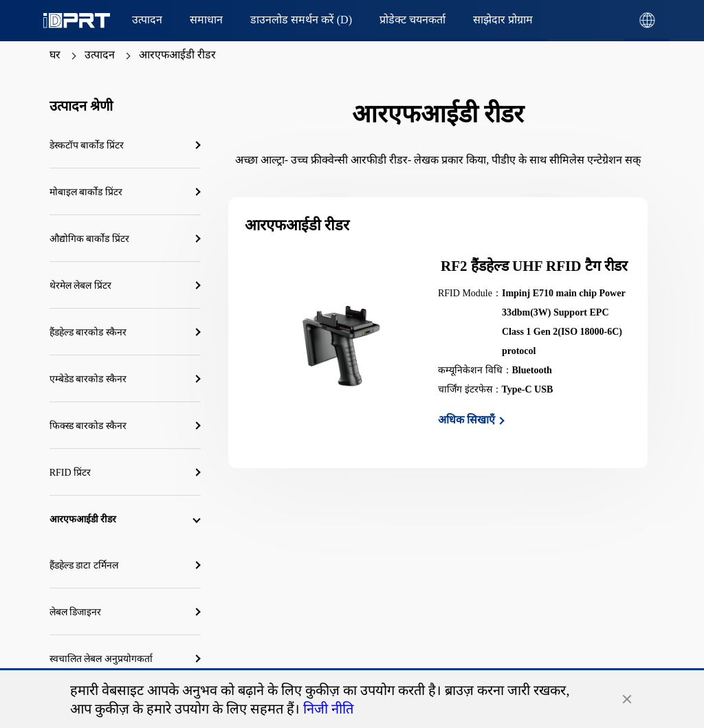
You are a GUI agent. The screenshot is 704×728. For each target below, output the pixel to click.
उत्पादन (100, 55)
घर (55, 55)
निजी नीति (328, 709)
